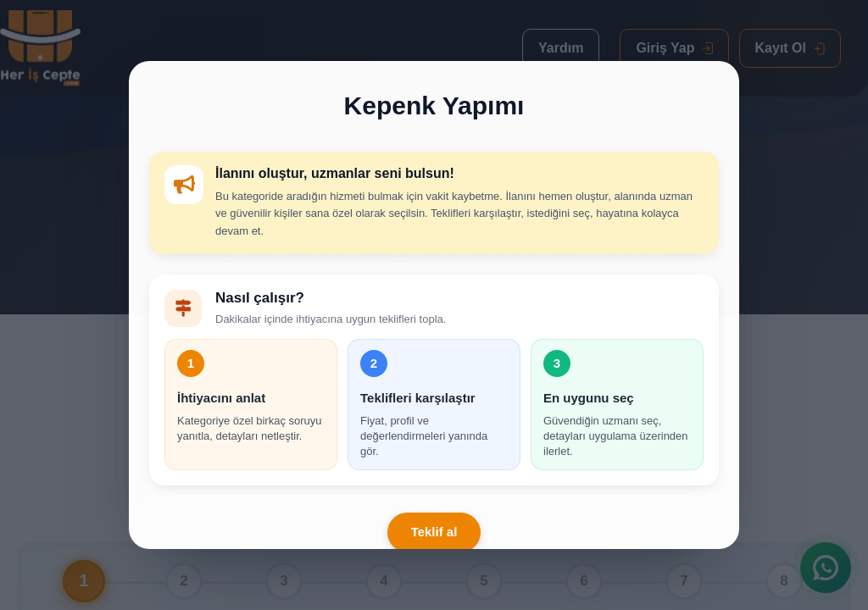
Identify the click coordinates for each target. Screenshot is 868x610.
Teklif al (434, 532)
